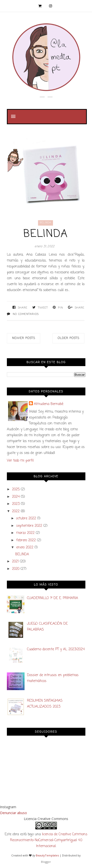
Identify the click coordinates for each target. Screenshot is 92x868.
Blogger (46, 862)
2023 (16, 504)
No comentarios (26, 314)
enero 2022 (25, 548)
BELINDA (46, 234)
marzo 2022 (25, 533)
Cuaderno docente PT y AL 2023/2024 (56, 649)
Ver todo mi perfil (20, 461)
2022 (16, 511)
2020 (16, 569)
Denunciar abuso (13, 813)
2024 (16, 497)
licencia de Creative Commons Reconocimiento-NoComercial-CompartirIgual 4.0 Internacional (49, 840)
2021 (15, 562)
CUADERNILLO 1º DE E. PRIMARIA (53, 598)
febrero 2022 (26, 540)
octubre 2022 (26, 519)
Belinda (46, 223)
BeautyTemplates (47, 855)
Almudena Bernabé (49, 404)
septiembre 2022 (29, 526)
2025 (16, 489)
